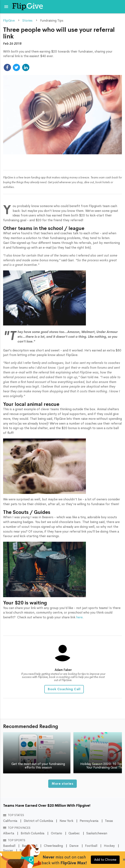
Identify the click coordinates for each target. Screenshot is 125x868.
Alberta (9, 833)
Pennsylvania (89, 821)
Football (91, 846)
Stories (27, 21)
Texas (109, 821)
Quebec (74, 833)
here (79, 617)
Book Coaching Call (64, 689)
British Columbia (32, 833)
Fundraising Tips (52, 21)
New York (66, 821)
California (10, 821)
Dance (74, 846)
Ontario (56, 833)
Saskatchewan (97, 833)
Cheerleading (53, 846)
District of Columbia (38, 821)
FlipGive (9, 21)
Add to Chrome (105, 860)
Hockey (109, 846)
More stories (62, 784)
